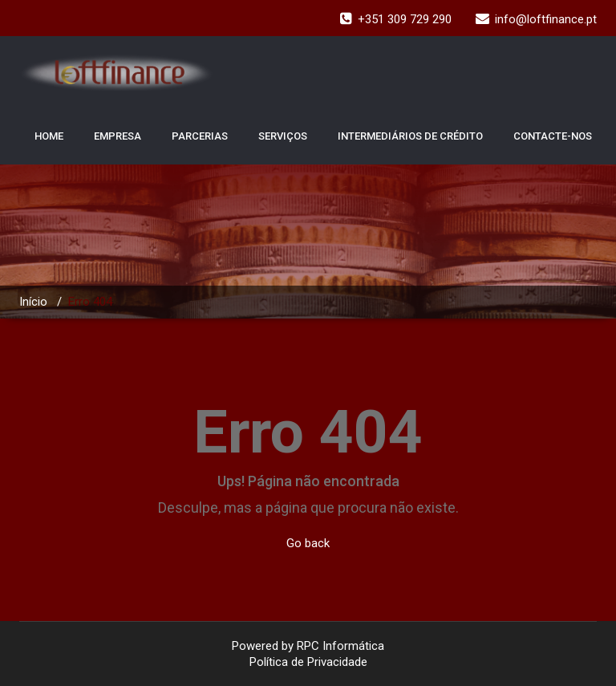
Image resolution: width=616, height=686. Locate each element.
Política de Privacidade (308, 662)
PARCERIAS (200, 136)
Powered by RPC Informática (308, 646)
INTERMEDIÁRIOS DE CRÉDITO (410, 136)
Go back (308, 543)
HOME (49, 136)
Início (33, 302)
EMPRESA (118, 136)
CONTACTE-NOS (553, 136)
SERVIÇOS (283, 136)
